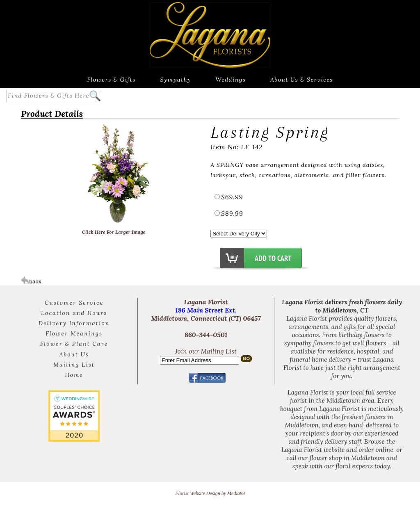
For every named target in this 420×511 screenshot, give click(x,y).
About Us (74, 354)
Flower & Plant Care (74, 344)
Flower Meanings (74, 333)
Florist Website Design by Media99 (210, 493)
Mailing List (74, 365)
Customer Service (74, 303)
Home (74, 375)
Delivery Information (74, 323)
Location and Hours (74, 313)
